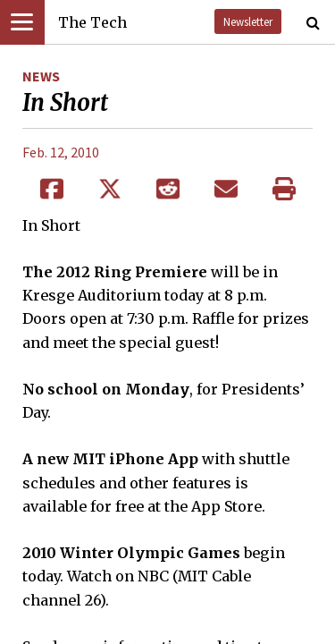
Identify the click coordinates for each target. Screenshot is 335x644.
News (41, 76)
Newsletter (248, 21)
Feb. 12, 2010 (61, 152)
